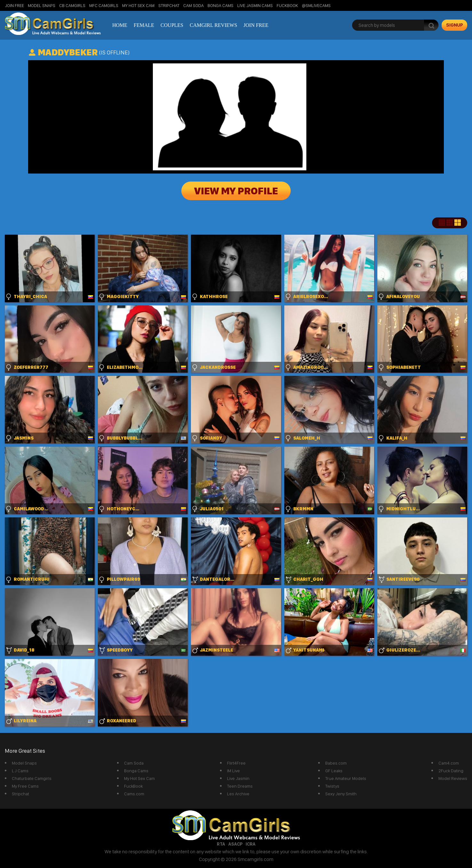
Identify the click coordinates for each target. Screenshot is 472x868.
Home (120, 25)
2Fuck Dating (451, 771)
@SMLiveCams (316, 5)
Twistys (332, 786)
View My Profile (236, 191)
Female (144, 25)
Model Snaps (42, 5)
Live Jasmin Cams (255, 5)
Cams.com (134, 794)
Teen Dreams (240, 786)
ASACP (235, 844)
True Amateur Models (346, 778)
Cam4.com (449, 763)
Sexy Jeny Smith (341, 794)
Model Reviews (453, 778)
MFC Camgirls (104, 5)
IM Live (233, 771)
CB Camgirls (72, 5)
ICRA (251, 844)
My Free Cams (25, 786)
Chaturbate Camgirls (32, 778)
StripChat (169, 5)
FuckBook (287, 5)
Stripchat (20, 794)
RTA (221, 844)
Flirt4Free (236, 763)
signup (455, 25)
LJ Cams (20, 771)
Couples (172, 25)
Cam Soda (193, 5)
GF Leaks (334, 771)
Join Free (14, 5)
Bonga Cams (220, 5)
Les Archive (238, 794)
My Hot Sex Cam (138, 5)
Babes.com (336, 763)
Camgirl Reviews (213, 25)
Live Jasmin (238, 778)
